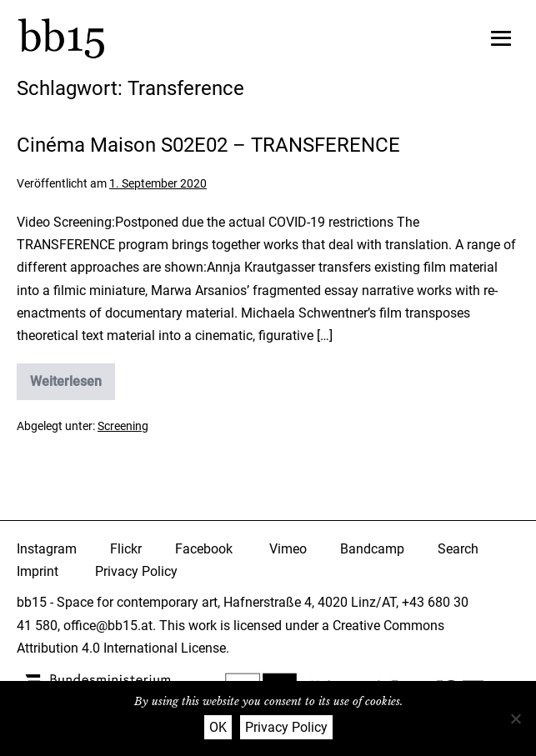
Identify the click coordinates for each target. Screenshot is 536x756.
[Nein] (515, 718)
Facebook (204, 549)
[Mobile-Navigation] (501, 38)
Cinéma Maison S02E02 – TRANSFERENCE (208, 145)
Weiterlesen (73, 387)
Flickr (126, 549)
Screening (123, 426)
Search (458, 549)
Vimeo (288, 549)
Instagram (47, 549)
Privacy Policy (136, 571)
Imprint (38, 571)
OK (218, 727)
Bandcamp (372, 549)
